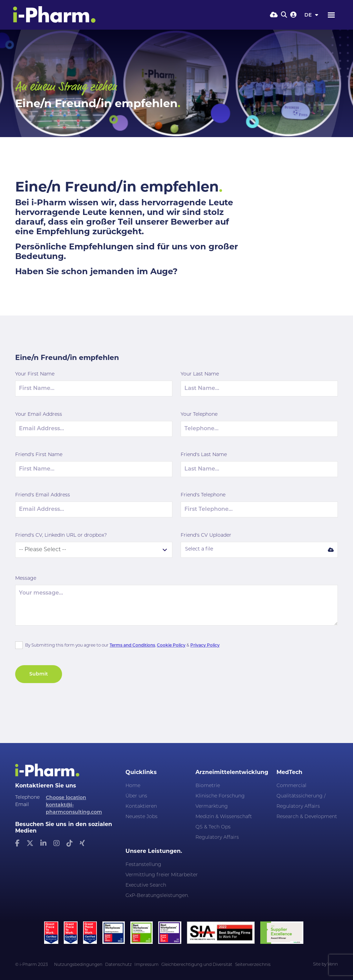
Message (26, 579)
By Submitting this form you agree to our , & (122, 645)
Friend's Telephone (203, 495)
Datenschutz (118, 965)
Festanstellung (143, 865)
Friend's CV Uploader (206, 535)
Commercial (291, 786)
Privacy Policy (205, 645)
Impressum (147, 965)
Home (133, 786)
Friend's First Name (39, 455)
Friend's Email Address (43, 495)
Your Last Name (200, 374)
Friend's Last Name (204, 455)
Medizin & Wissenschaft (224, 817)
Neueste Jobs (142, 817)
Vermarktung (212, 807)
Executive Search (146, 885)
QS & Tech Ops (213, 827)
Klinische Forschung (220, 796)
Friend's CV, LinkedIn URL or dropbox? (61, 535)
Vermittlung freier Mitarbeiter (162, 875)
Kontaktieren (141, 807)
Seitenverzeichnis (253, 965)
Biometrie (208, 786)
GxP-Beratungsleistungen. (157, 896)
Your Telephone (199, 415)
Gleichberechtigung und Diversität (197, 965)
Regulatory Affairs (217, 838)
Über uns (136, 796)
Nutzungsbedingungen (78, 965)
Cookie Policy (171, 645)
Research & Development (307, 817)
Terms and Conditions (132, 645)
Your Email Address (39, 415)
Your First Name (35, 374)
